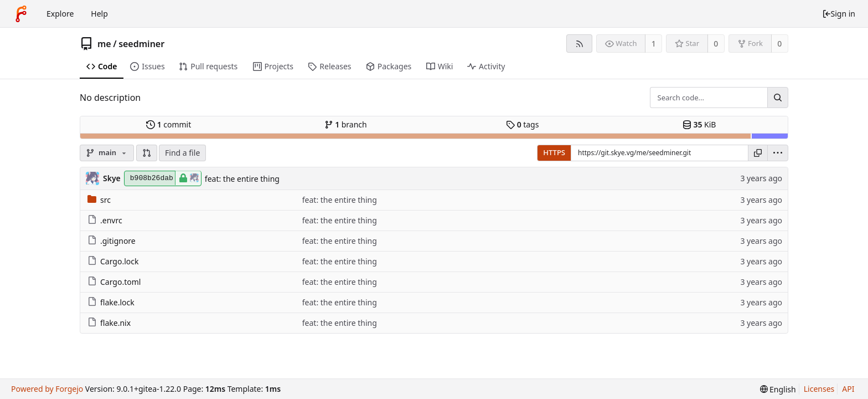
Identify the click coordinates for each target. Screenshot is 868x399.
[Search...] (778, 98)
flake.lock (111, 302)
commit (169, 124)
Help (99, 14)
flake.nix (109, 323)
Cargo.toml (114, 282)
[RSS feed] (579, 44)
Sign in (839, 14)
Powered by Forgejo (47, 389)
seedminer (141, 44)
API (848, 389)
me (104, 44)
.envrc (105, 220)
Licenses (819, 389)
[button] (147, 153)
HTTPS (554, 152)
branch (346, 124)
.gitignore (112, 241)
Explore (60, 14)
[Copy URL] (758, 153)
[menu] (778, 153)
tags (522, 124)
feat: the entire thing (242, 179)
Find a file (182, 153)
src (99, 200)
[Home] (21, 14)
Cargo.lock (113, 261)
